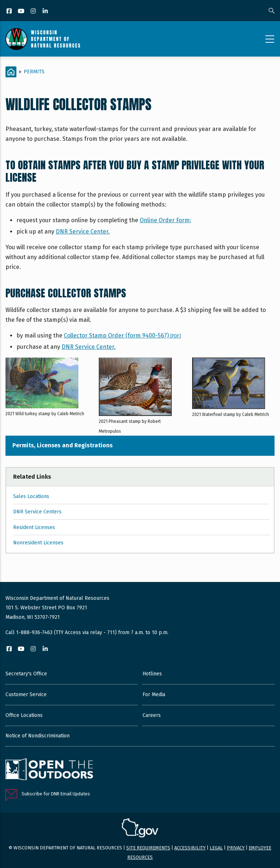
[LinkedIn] (46, 11)
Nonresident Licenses (38, 543)
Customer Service (26, 695)
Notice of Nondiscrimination (38, 736)
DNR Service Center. (83, 232)
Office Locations (24, 715)
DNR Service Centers (37, 512)
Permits (34, 72)
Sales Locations (31, 496)
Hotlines (152, 674)
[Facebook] (10, 11)
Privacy (236, 848)
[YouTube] (22, 11)
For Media (154, 695)
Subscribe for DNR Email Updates (56, 794)
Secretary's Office (26, 674)
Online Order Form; (165, 220)
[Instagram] (34, 11)
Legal (216, 848)
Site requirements (148, 848)
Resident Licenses (34, 527)
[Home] (11, 72)
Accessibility (190, 848)
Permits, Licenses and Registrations (63, 445)
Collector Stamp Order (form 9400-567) (122, 335)
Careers (152, 715)
